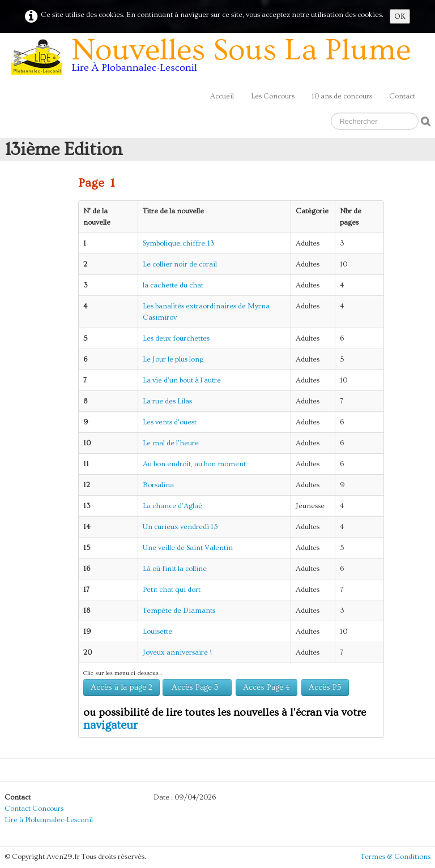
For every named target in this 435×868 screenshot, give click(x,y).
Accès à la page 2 (121, 687)
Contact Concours (34, 809)
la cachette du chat (173, 285)
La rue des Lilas (167, 401)
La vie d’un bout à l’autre (182, 380)
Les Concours (273, 96)
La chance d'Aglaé (172, 506)
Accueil (222, 96)
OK (400, 16)
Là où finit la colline (175, 569)
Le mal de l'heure (171, 443)
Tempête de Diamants (179, 611)
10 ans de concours (342, 96)
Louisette (157, 631)
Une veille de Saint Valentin (188, 548)
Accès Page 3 (197, 687)
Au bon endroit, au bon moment (194, 464)
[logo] (215, 59)
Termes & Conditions (396, 857)
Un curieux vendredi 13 (180, 527)
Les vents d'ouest (170, 422)
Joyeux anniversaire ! (177, 652)
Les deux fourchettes (176, 338)
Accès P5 (325, 687)
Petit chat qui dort (172, 590)
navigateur (110, 725)
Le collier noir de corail (180, 264)
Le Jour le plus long (173, 359)
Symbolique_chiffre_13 (179, 243)
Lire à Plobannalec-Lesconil (49, 820)
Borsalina (158, 485)
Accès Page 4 (266, 687)
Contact (402, 96)
